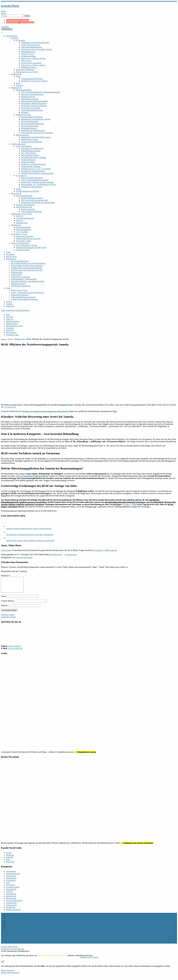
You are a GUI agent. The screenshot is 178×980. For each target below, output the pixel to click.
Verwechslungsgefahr (30, 121)
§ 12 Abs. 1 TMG (129, 504)
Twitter (9, 856)
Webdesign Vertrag (29, 67)
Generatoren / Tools (19, 234)
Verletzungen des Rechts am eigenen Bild (38, 202)
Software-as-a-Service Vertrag (33, 65)
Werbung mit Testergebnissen (33, 171)
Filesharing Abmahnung (21, 286)
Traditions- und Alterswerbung (33, 164)
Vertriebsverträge (23, 250)
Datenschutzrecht (13, 877)
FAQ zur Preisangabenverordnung (35, 180)
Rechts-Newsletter (13, 928)
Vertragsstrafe (17, 272)
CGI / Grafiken (22, 232)
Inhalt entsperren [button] (8, 973)
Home (3, 339)
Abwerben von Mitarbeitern (32, 148)
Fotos (18, 76)
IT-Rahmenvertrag (28, 56)
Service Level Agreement (31, 63)
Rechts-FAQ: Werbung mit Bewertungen (37, 182)
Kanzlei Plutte (10, 6)
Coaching (10, 328)
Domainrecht (11, 881)
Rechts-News (11, 257)
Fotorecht (10, 330)
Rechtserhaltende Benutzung (33, 124)
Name (3, 599)
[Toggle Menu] (2, 32)
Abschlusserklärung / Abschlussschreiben (28, 281)
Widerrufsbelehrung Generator (28, 239)
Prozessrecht (11, 901)
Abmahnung (11, 259)
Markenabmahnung (29, 128)
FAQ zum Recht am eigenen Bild (34, 200)
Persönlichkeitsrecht (24, 196)
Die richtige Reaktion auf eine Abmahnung (28, 263)
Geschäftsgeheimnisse (25, 218)
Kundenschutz (22, 223)
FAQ (8, 886)
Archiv (9, 917)
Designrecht (16, 225)
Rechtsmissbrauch (28, 160)
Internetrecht (11, 892)
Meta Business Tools (14, 326)
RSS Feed (10, 865)
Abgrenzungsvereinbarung (32, 142)
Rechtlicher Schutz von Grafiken (34, 81)
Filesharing (11, 888)
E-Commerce (21, 175)
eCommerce (11, 883)
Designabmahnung (24, 230)
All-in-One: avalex (24, 241)
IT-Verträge (21, 40)
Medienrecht (16, 193)
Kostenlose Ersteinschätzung (18, 20)
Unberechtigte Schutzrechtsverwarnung (37, 133)
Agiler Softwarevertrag (30, 45)
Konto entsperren (28, 209)
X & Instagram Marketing (32, 212)
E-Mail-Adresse (7, 604)
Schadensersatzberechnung (32, 79)
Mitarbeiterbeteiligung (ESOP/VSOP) (31, 248)
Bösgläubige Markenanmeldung (34, 103)
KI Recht (10, 317)
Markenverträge (22, 135)
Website (4, 608)
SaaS (8, 315)
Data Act (20, 221)
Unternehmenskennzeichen (32, 110)
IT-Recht (15, 38)
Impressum (10, 919)
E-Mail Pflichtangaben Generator (24, 299)
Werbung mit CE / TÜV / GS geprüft (36, 169)
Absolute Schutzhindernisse (32, 94)
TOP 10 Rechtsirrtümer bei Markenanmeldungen (41, 92)
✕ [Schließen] (3, 965)
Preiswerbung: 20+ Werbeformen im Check (38, 184)
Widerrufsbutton (13, 321)
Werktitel (25, 112)
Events (9, 302)
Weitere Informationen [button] (10, 976)
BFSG (19, 189)
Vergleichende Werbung (31, 166)
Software (20, 85)
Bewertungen (11, 333)
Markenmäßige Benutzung (32, 117)
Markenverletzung (23, 115)
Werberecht (11, 910)
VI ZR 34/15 (9, 407)
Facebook (113, 550)
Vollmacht (10, 306)
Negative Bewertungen (25, 205)
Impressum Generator (25, 236)
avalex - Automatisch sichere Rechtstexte (28, 293)
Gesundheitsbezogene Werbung (34, 157)
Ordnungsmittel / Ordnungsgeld (24, 279)
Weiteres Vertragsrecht (20, 243)
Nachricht (6, 576)
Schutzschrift (16, 275)
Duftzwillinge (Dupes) (30, 155)
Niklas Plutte (6, 550)
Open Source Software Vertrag (33, 58)
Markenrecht (16, 88)
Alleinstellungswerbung (31, 151)
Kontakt (9, 304)
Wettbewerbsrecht (18, 144)
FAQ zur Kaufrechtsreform (32, 178)
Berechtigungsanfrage (30, 126)
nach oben (5, 937)
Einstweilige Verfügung (20, 277)
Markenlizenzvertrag (29, 139)
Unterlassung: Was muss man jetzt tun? (27, 270)
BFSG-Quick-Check (19, 290)
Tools (8, 288)
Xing (8, 862)
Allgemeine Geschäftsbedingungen (35, 43)
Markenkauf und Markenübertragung (36, 137)
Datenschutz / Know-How (21, 214)
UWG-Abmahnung (24, 146)
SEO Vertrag (26, 61)
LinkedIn (98, 550)
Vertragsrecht (11, 908)
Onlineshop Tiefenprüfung (32, 187)
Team (8, 252)
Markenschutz (12, 324)
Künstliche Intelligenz (25, 70)
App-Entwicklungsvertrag (31, 47)
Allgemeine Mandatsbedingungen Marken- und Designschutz (31, 933)
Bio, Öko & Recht (28, 153)
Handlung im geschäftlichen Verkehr (36, 119)
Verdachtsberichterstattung (32, 198)
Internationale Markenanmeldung (34, 101)
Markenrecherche (28, 97)
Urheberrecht (16, 74)
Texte (18, 83)
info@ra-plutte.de (27, 22)
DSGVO (19, 216)
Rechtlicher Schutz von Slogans (34, 106)
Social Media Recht (24, 207)
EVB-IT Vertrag (28, 54)
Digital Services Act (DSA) (27, 72)
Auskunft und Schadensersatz (33, 130)
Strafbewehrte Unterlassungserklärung (26, 268)
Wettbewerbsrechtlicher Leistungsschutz (37, 173)
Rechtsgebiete (12, 36)
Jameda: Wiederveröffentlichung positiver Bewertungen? (29, 529)
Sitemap (9, 930)
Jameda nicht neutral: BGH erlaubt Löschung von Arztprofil (30, 541)
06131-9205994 (12, 22)
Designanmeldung (23, 227)
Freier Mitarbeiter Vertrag (26, 245)
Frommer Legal (12, 335)
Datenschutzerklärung (15, 921)
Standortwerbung (28, 162)
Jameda (29, 557)
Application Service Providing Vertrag (36, 49)
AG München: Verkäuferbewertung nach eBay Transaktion (30, 535)
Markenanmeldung (24, 90)
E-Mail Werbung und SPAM (27, 191)
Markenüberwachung (30, 99)
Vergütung (10, 254)
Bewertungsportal (19, 557)
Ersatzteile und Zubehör (31, 108)
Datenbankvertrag (28, 52)
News (10, 339)
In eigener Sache (13, 890)
